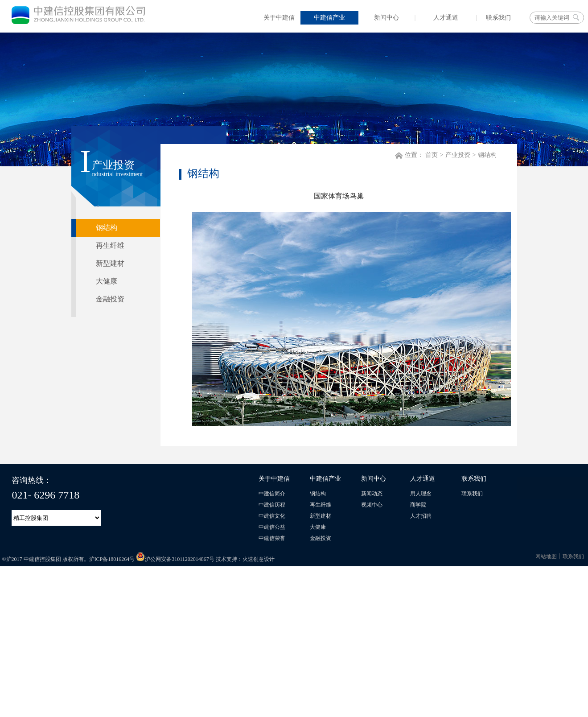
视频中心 (372, 505)
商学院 (418, 505)
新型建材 (321, 516)
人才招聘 (421, 516)
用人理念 (421, 494)
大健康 (318, 527)
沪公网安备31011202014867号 (175, 559)
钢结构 (487, 155)
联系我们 (472, 494)
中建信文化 (272, 516)
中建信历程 (272, 505)
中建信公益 (272, 527)
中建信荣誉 (272, 538)
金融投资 (321, 538)
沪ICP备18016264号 (112, 559)
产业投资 (458, 155)
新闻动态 (372, 494)
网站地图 (546, 556)
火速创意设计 (259, 559)
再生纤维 (321, 505)
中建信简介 (272, 494)
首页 (432, 155)
